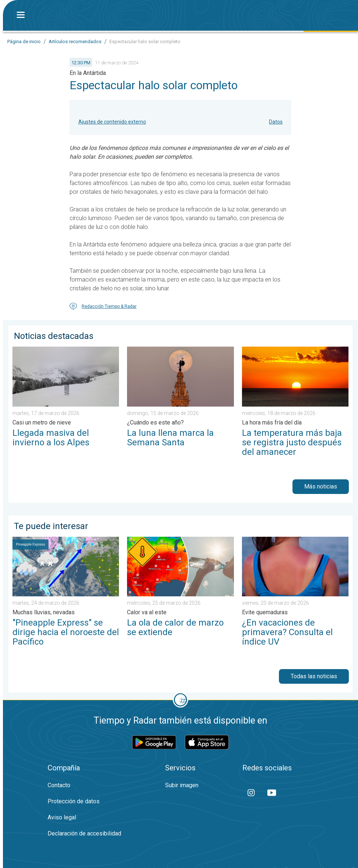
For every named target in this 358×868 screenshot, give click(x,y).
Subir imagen (182, 785)
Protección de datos (74, 801)
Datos (276, 122)
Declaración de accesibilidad (84, 833)
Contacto (59, 785)
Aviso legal (62, 817)
